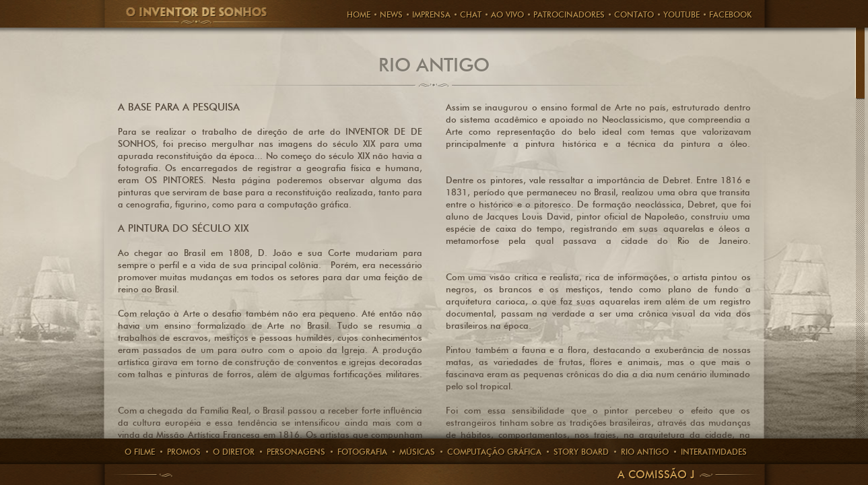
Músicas (417, 452)
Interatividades (714, 452)
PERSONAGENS (296, 452)
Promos (184, 452)
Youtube (681, 14)
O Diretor (234, 452)
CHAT (471, 14)
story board (581, 452)
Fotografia (362, 452)
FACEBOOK (730, 14)
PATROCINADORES (569, 14)
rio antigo (645, 452)
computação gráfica (494, 452)
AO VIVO (507, 14)
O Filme (140, 452)
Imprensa (431, 14)
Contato (634, 14)
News (391, 14)
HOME (359, 14)
